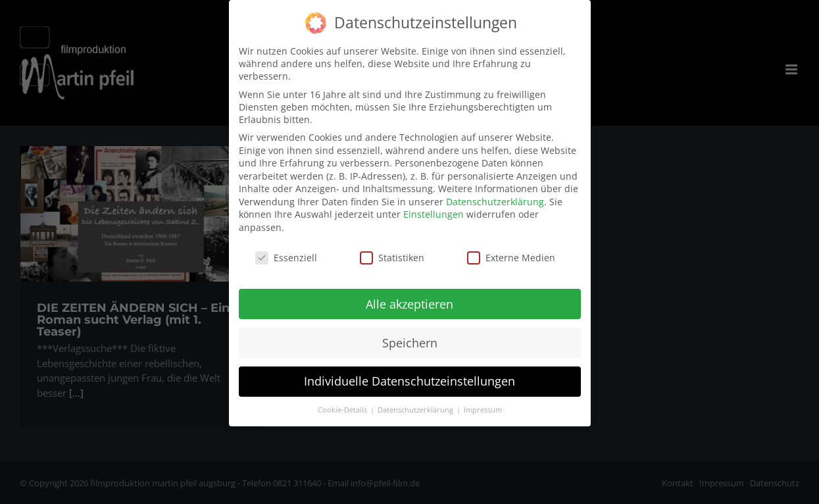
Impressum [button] (483, 405)
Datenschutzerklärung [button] (416, 405)
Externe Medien (511, 252)
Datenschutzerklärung (495, 196)
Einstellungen (434, 209)
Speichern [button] (410, 337)
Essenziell (286, 252)
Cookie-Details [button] (343, 405)
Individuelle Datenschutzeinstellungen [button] (409, 376)
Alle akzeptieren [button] (409, 298)
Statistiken (392, 252)
